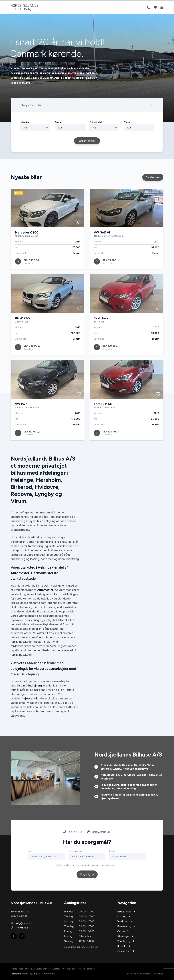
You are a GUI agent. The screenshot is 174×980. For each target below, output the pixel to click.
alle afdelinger (92, 947)
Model (59, 131)
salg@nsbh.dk (99, 841)
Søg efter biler (87, 150)
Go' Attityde (158, 974)
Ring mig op (87, 883)
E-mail (112, 860)
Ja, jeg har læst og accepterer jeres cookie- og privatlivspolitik (89, 874)
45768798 (73, 841)
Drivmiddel (96, 131)
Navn (30, 860)
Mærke (25, 131)
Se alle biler (153, 186)
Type (127, 131)
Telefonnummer (76, 860)
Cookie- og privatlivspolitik (138, 974)
